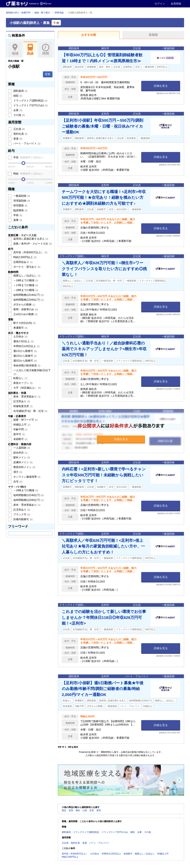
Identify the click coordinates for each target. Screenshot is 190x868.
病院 (17, 96)
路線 (30, 50)
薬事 (17, 220)
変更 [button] (48, 74)
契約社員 (20, 134)
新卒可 (19, 434)
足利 (92, 810)
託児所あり (21, 401)
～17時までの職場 (25, 285)
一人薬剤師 (21, 448)
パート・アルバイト (27, 143)
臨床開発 (20, 210)
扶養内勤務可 (23, 519)
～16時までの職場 (25, 280)
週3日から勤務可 (25, 361)
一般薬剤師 (21, 196)
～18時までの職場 (25, 290)
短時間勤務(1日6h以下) (28, 300)
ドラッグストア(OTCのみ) (30, 105)
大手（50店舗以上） (27, 388)
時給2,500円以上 (25, 257)
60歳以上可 (21, 425)
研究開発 (20, 205)
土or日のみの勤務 (25, 314)
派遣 (17, 139)
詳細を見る (161, 86)
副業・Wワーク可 (25, 420)
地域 (15, 50)
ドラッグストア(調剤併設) (30, 101)
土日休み (20, 336)
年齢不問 (20, 429)
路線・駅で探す (42, 13)
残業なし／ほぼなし (27, 276)
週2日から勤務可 (25, 356)
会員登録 (176, 4)
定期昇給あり (23, 262)
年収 (28, 157)
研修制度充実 (23, 406)
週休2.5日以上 (23, 341)
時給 (28, 174)
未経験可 (20, 439)
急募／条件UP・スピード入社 (32, 244)
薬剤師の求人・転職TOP (18, 13)
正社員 (19, 129)
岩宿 (71, 810)
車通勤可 (20, 328)
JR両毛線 (59, 13)
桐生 (78, 810)
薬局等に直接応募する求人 (30, 239)
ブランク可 (21, 514)
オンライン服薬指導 (27, 477)
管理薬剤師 (21, 201)
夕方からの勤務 (24, 305)
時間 (46, 50)
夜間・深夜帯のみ (25, 309)
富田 (99, 810)
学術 (17, 215)
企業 (17, 110)
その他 (19, 115)
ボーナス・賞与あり (27, 267)
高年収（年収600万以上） (30, 252)
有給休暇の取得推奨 (27, 365)
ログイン (160, 4)
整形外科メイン (24, 467)
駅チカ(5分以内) (24, 323)
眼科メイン (21, 457)
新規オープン (23, 383)
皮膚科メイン (23, 462)
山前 (85, 810)
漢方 (17, 472)
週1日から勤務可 (25, 351)
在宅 (17, 482)
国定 (64, 810)
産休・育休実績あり (27, 396)
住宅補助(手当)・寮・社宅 (30, 411)
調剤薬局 (20, 91)
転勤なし (20, 378)
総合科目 (20, 453)
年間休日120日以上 (26, 346)
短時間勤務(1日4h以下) (28, 295)
